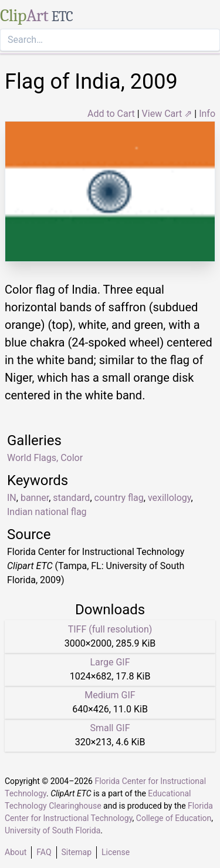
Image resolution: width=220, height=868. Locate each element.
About (16, 852)
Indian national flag (47, 512)
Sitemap (77, 852)
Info (207, 114)
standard (71, 498)
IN (12, 498)
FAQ (44, 852)
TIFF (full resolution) (110, 629)
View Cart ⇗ (167, 114)
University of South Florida (53, 830)
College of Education (174, 818)
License (116, 852)
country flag (119, 498)
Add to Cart (111, 114)
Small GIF (110, 728)
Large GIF (110, 662)
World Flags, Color (45, 458)
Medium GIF (110, 695)
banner (35, 498)
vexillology (170, 498)
